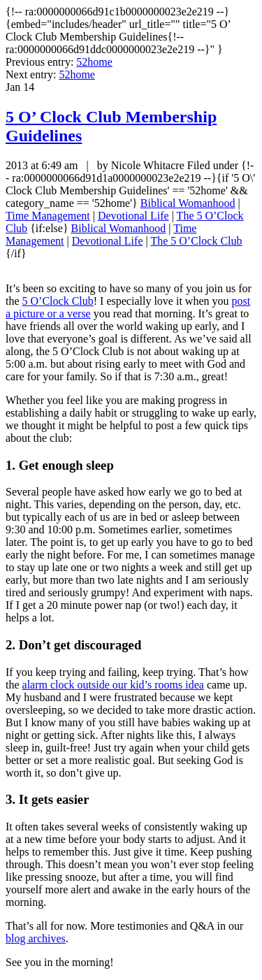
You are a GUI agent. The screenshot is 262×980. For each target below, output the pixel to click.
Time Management (48, 216)
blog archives (36, 938)
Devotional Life (133, 216)
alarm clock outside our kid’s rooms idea (113, 685)
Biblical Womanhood (188, 203)
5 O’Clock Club (58, 301)
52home (94, 62)
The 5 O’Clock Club (196, 241)
